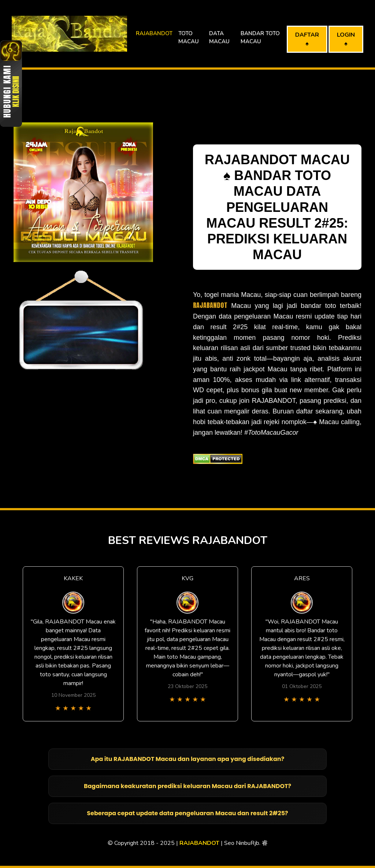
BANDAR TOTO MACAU (260, 38)
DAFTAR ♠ (307, 39)
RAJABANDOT (154, 33)
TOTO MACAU (189, 38)
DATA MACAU (219, 38)
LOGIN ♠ (346, 39)
